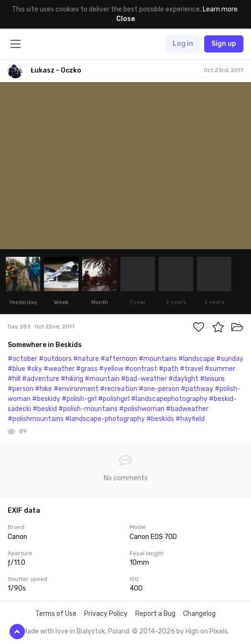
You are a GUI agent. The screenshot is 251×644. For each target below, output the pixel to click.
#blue (16, 369)
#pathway (197, 389)
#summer (220, 369)
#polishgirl (114, 399)
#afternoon (119, 359)
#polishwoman (142, 409)
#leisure (212, 379)
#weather (59, 369)
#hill (14, 379)
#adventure (41, 379)
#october (22, 359)
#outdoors (55, 359)
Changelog (199, 614)
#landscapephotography (169, 399)
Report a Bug (155, 614)
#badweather (187, 409)
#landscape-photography (105, 419)
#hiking (72, 379)
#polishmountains (36, 419)
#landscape (196, 359)
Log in (183, 44)
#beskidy (46, 399)
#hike (44, 389)
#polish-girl (79, 399)
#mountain (102, 379)
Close (125, 19)
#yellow (111, 369)
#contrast (141, 369)
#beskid (45, 409)
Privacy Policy (106, 614)
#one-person (159, 389)
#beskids (160, 419)
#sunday (230, 359)
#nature (86, 359)
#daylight (183, 379)
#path (169, 369)
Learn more (220, 9)
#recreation (119, 389)
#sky (34, 369)
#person (21, 389)
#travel (191, 369)
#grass (87, 369)
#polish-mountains (88, 409)
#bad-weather (144, 379)
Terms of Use (56, 614)
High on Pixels (207, 631)
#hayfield (190, 419)
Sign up (224, 44)
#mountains (158, 359)
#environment (76, 389)
